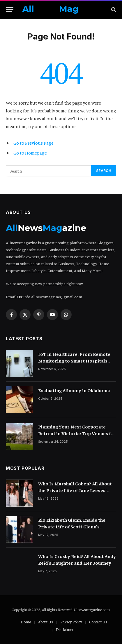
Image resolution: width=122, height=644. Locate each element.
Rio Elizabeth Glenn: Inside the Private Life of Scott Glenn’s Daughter (72, 526)
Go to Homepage (30, 153)
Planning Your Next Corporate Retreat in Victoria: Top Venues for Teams (77, 433)
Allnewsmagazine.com (92, 610)
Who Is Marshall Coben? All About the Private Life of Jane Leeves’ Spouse (75, 490)
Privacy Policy (71, 622)
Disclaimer (65, 629)
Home (26, 622)
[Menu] (10, 9)
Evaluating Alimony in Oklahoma (74, 390)
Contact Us (98, 622)
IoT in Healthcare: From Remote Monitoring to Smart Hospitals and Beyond (74, 360)
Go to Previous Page (33, 143)
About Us (46, 622)
